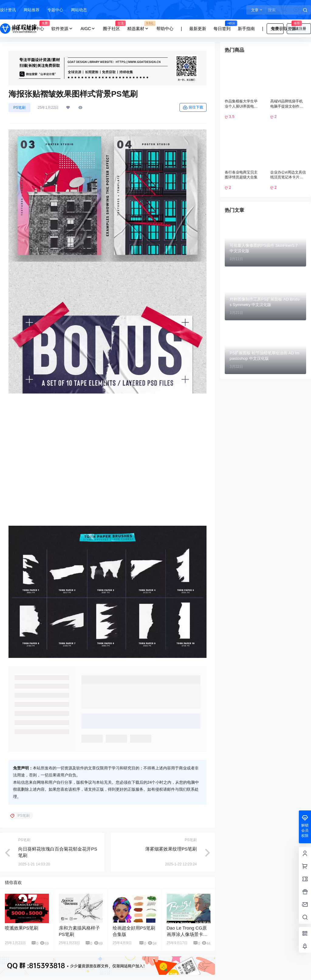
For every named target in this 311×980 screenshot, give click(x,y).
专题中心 (55, 10)
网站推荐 (32, 10)
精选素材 (140, 29)
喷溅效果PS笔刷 (22, 919)
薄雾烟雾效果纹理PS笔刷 (171, 840)
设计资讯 (8, 10)
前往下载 (193, 108)
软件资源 (62, 29)
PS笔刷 (19, 108)
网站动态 (79, 10)
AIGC (88, 29)
